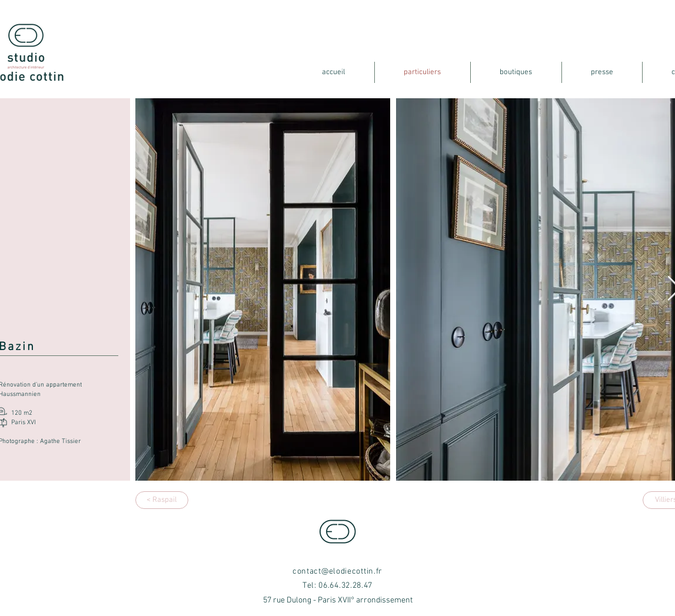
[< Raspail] (162, 500)
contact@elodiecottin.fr (337, 572)
